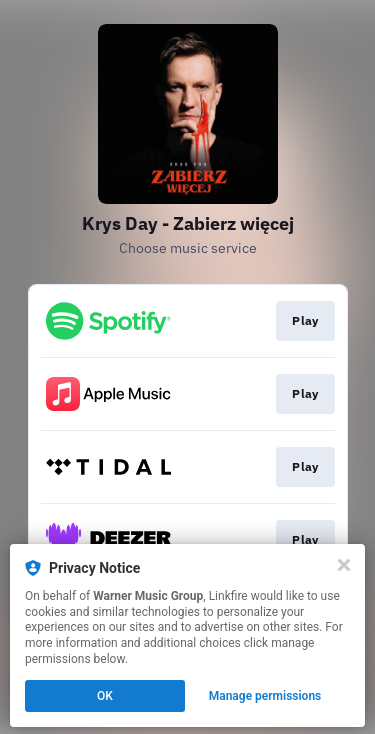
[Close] (344, 565)
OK (105, 696)
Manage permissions (265, 696)
